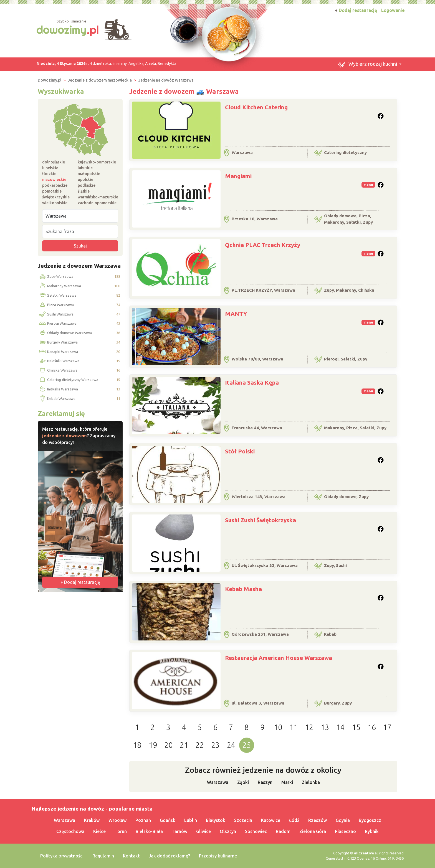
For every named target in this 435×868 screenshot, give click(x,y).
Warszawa (218, 782)
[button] (369, 64)
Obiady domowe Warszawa (65, 333)
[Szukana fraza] (80, 231)
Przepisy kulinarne (218, 856)
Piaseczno (345, 831)
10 (278, 727)
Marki (287, 782)
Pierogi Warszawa (57, 324)
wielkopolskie (55, 203)
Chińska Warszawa (58, 370)
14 (340, 727)
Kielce (99, 831)
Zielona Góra (313, 831)
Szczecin (243, 820)
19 (153, 745)
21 (184, 745)
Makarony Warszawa (60, 286)
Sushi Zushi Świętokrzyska (261, 520)
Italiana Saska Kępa (252, 382)
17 (387, 727)
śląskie (84, 191)
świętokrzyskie (56, 197)
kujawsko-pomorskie (97, 162)
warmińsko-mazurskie (98, 197)
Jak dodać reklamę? (169, 856)
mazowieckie (54, 180)
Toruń (121, 831)
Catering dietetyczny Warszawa (68, 380)
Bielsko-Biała (149, 831)
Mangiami (238, 176)
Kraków (92, 820)
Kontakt (131, 856)
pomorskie (52, 191)
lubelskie (50, 168)
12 (309, 727)
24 (231, 745)
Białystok (216, 820)
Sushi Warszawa (56, 314)
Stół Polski (240, 451)
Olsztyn (228, 831)
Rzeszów (318, 820)
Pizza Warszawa (56, 305)
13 (325, 727)
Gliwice (203, 831)
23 (215, 745)
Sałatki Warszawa (57, 296)
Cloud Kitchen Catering (256, 107)
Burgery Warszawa (58, 342)
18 (137, 745)
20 (168, 745)
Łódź (294, 820)
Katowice (271, 820)
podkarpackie (55, 185)
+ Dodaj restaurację (80, 582)
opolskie (85, 180)
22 (200, 745)
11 (294, 727)
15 (356, 727)
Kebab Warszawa (57, 398)
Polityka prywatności (62, 856)
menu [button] (368, 185)
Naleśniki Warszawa (59, 361)
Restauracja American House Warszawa (279, 658)
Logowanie (393, 10)
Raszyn (265, 782)
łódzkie (49, 174)
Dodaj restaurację (356, 10)
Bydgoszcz (370, 820)
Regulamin (103, 856)
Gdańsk (168, 820)
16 (372, 727)
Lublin (191, 820)
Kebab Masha (243, 589)
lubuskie (85, 168)
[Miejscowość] (80, 216)
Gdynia (343, 820)
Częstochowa (70, 831)
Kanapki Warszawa (58, 352)
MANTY (236, 314)
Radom (283, 831)
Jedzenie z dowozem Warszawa (79, 266)
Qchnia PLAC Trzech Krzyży (263, 245)
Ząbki (243, 782)
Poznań (143, 820)
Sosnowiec (256, 831)
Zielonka (311, 782)
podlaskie (87, 185)
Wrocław (117, 820)
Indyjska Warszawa (58, 389)
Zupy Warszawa (56, 277)
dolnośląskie (54, 162)
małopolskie (89, 174)
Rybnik (372, 831)
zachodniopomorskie (97, 203)
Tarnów (179, 831)
